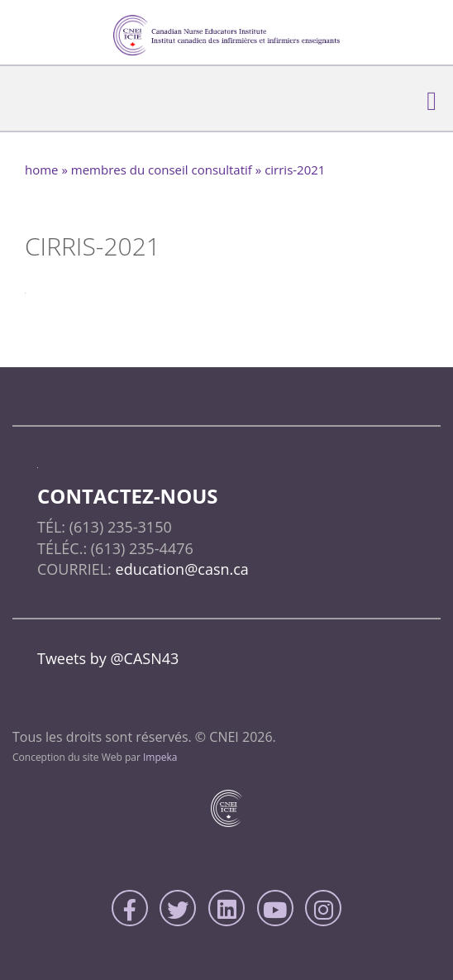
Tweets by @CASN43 (108, 658)
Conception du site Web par (95, 757)
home (42, 170)
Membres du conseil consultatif (162, 170)
